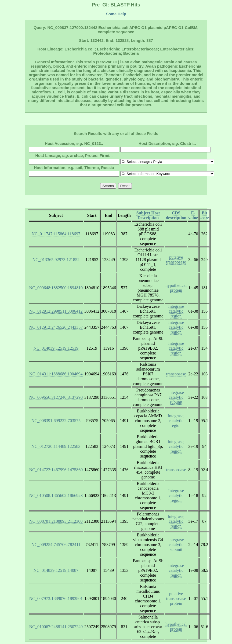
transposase (176, 374)
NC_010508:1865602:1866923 (56, 495)
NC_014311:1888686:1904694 (56, 374)
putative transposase (176, 260)
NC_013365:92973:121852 (56, 260)
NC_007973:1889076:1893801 (56, 599)
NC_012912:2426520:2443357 (56, 327)
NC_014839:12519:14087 (56, 570)
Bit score (204, 215)
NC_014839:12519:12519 (56, 348)
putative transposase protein (176, 599)
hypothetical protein (176, 288)
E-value (193, 215)
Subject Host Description (148, 215)
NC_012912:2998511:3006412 (56, 311)
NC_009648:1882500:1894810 (56, 288)
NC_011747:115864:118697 (56, 234)
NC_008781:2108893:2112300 (56, 521)
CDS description (176, 215)
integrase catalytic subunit (176, 397)
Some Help (116, 14)
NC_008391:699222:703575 (56, 421)
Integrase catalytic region (176, 311)
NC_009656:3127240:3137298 (56, 397)
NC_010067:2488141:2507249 (56, 627)
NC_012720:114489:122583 (56, 446)
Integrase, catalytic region (176, 421)
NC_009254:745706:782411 (56, 545)
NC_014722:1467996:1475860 (56, 470)
